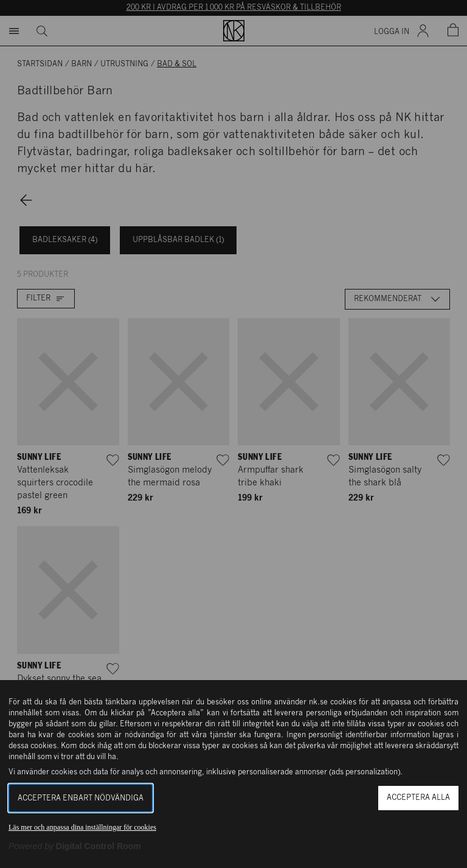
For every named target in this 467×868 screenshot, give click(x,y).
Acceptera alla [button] (418, 798)
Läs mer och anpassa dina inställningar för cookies (82, 827)
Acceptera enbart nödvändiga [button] (81, 798)
